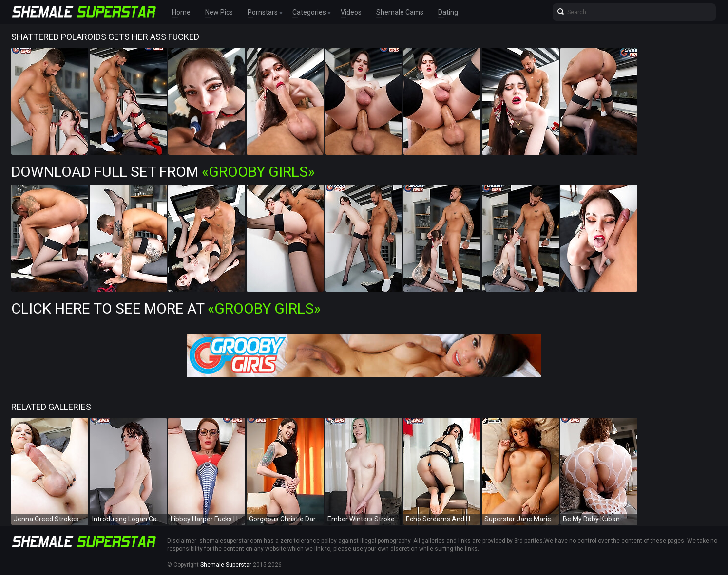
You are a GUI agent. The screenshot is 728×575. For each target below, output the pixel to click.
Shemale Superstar (226, 565)
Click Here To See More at (166, 308)
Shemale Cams (400, 12)
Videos (351, 12)
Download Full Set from (163, 172)
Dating (448, 12)
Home (181, 12)
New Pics (219, 12)
